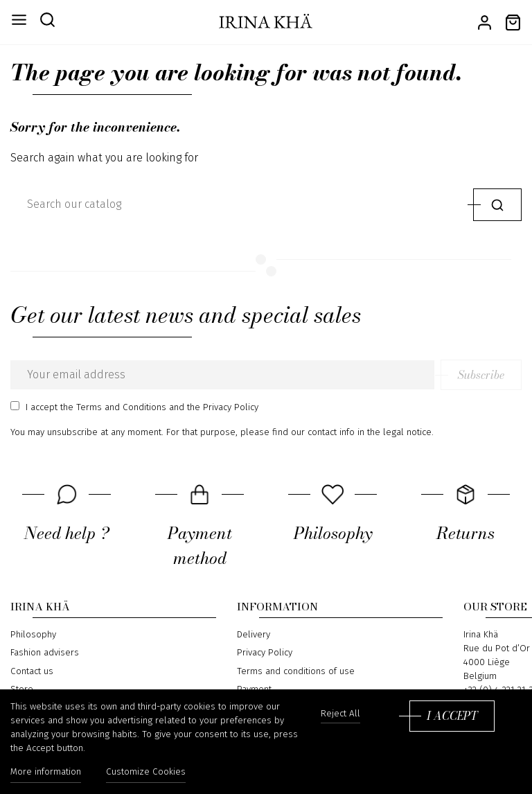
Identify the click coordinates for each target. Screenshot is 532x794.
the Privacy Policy (223, 407)
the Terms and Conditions (113, 407)
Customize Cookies (146, 772)
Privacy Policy (265, 653)
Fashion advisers (45, 653)
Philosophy (33, 634)
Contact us (32, 671)
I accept (452, 716)
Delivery (254, 634)
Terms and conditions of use (296, 671)
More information (46, 772)
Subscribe (481, 375)
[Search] (239, 204)
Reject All (340, 714)
